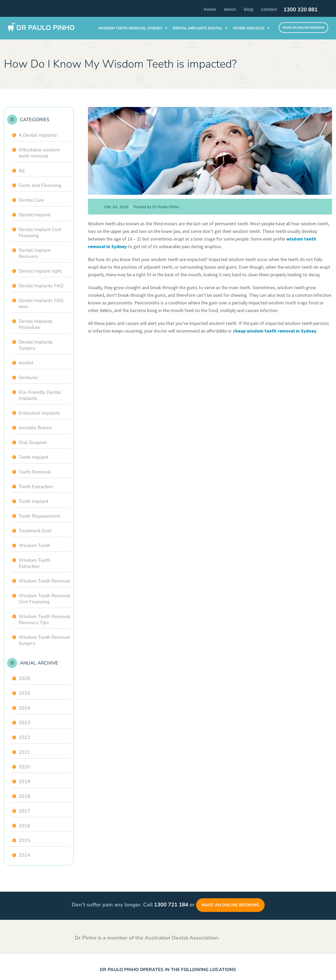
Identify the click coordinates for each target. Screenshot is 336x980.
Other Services (249, 28)
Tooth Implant (33, 501)
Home (210, 9)
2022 (24, 737)
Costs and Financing (40, 185)
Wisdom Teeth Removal (44, 581)
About (230, 9)
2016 (24, 826)
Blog (249, 9)
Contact (269, 9)
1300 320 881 (301, 10)
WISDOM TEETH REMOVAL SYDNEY (130, 28)
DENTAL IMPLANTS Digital (198, 28)
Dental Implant (35, 215)
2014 (24, 855)
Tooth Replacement (39, 516)
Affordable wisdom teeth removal (39, 153)
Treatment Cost (35, 531)
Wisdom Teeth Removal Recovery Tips (44, 619)
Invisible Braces (35, 428)
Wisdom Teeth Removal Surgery (44, 640)
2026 (24, 678)
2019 (24, 782)
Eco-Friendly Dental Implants (40, 395)
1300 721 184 (171, 905)
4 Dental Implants (38, 135)
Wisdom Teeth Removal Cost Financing (44, 599)
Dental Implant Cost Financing (40, 233)
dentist (26, 363)
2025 (24, 693)
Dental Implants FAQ (41, 286)
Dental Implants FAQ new (41, 303)
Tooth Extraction (36, 487)
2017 (24, 811)
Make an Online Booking (230, 905)
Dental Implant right (40, 271)
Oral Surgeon (33, 442)
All (22, 171)
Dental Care (31, 200)
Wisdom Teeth (34, 545)
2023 (24, 723)
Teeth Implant (33, 457)
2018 (24, 796)
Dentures (28, 377)
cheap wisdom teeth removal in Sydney (275, 331)
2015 (24, 840)
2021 (24, 752)
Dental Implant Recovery (35, 253)
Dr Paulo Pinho (45, 28)
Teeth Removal (35, 472)
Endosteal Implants (39, 413)
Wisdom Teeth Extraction (34, 563)
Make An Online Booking (303, 28)
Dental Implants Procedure (36, 324)
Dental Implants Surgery (36, 345)
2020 (24, 767)
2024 (24, 708)
